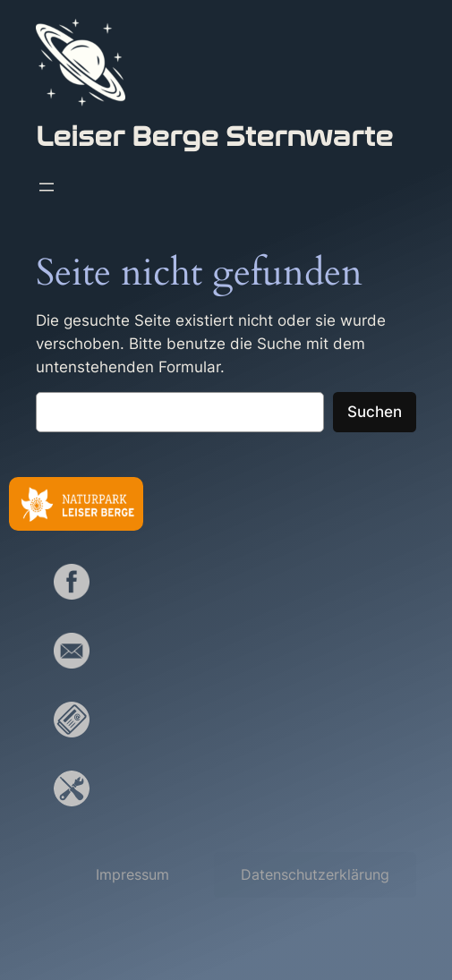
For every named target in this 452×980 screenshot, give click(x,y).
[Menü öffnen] (47, 187)
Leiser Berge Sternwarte (214, 137)
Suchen (375, 412)
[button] (132, 875)
